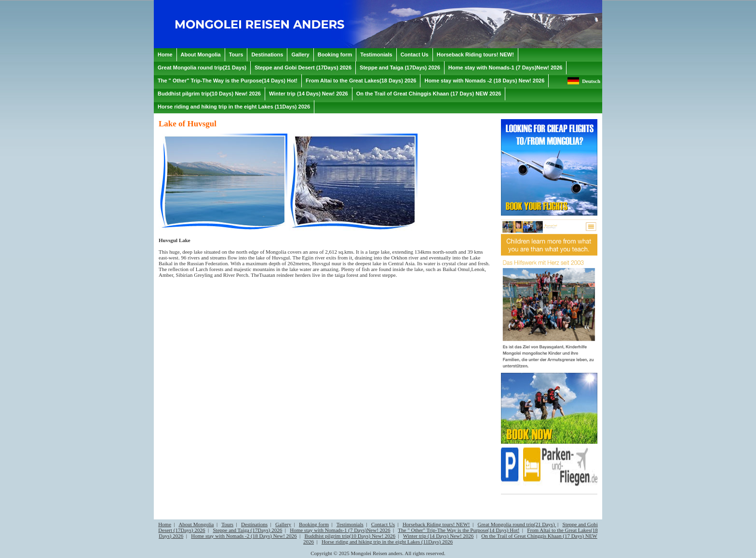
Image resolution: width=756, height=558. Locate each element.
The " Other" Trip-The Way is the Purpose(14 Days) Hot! (459, 530)
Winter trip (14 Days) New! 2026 (439, 536)
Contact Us (383, 524)
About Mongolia (196, 524)
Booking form (314, 524)
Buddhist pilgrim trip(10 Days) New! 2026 (350, 536)
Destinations (254, 524)
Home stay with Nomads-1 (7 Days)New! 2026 (340, 530)
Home (165, 524)
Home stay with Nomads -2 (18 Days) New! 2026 (244, 536)
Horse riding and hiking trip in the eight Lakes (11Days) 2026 (387, 542)
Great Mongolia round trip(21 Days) (517, 524)
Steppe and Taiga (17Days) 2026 (247, 530)
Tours (227, 524)
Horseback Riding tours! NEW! (436, 524)
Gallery (283, 524)
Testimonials (350, 524)
